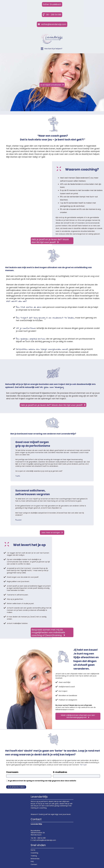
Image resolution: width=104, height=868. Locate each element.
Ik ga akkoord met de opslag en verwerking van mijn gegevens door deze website (42, 781)
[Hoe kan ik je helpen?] (52, 49)
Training (34, 856)
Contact (34, 864)
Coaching (34, 853)
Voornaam (12, 772)
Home (33, 850)
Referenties (35, 859)
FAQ (32, 861)
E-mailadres (60, 772)
